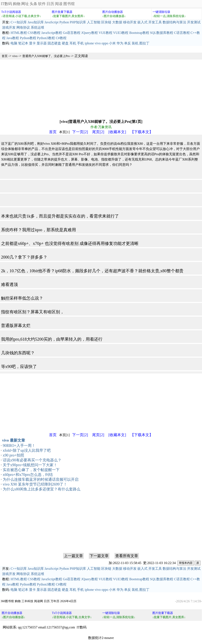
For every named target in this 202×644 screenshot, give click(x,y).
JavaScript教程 (52, 33)
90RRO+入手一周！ (19, 446)
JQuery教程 (89, 33)
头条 (33, 4)
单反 (128, 43)
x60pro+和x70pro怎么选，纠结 (28, 475)
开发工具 (155, 22)
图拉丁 (144, 43)
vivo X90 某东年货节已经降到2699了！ (35, 484)
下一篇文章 (99, 556)
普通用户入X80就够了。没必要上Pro (46, 56)
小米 (112, 43)
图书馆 (69, 4)
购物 (17, 4)
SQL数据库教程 (162, 33)
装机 (135, 43)
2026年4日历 (68, 601)
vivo (98, 43)
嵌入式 (142, 22)
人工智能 (94, 22)
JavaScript (52, 22)
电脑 (14, 43)
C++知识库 (19, 22)
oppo (105, 43)
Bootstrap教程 (139, 33)
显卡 (32, 43)
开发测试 (194, 22)
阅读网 (39, 601)
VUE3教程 (121, 33)
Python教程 (28, 38)
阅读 (59, 4)
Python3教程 (46, 38)
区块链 (106, 22)
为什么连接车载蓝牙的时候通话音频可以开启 (41, 479)
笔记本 (23, 43)
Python (64, 22)
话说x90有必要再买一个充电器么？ (32, 460)
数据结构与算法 (174, 22)
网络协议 (23, 27)
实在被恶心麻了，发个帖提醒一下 (31, 470)
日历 (50, 4)
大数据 (117, 22)
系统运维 (37, 27)
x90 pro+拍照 (13, 455)
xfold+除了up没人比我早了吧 (27, 450)
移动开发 (130, 22)
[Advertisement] (97, 89)
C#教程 (61, 38)
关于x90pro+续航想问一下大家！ (30, 465)
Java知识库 (36, 22)
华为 (120, 43)
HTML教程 (19, 33)
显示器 (42, 43)
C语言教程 (182, 33)
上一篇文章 (73, 556)
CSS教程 (34, 33)
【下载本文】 (142, 132)
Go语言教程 (72, 33)
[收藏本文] (117, 132)
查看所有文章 (127, 556)
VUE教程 (106, 33)
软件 (42, 4)
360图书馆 (7, 601)
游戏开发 (9, 27)
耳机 (73, 43)
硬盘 (65, 43)
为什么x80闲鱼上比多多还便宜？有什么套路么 (42, 489)
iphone (89, 43)
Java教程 (13, 38)
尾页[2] (98, 132)
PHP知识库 (78, 22)
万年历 (55, 601)
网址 (25, 4)
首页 (5, 56)
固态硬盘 (54, 43)
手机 (80, 43)
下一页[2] (80, 132)
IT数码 (6, 4)
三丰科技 (27, 601)
